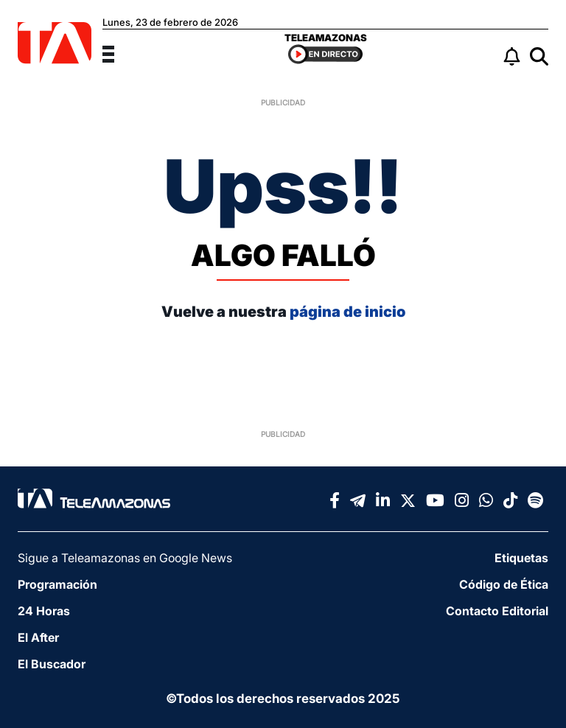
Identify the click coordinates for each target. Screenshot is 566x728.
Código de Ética (504, 584)
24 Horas (44, 611)
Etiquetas (521, 558)
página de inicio (347, 312)
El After (38, 637)
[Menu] (117, 52)
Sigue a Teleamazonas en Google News (125, 558)
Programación (57, 584)
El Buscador (52, 664)
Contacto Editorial (497, 611)
